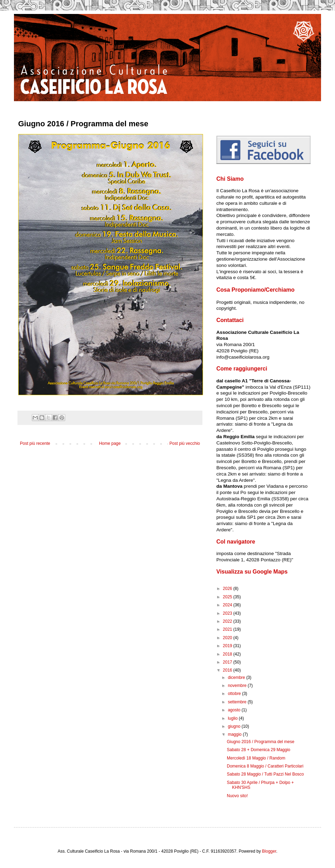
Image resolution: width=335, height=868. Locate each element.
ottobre (235, 694)
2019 (228, 646)
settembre (238, 702)
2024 (228, 605)
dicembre (237, 678)
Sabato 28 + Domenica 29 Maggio (259, 750)
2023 (228, 613)
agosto (235, 710)
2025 (228, 597)
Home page (110, 443)
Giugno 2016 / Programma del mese (260, 742)
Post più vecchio (185, 443)
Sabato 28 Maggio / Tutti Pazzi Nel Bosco (265, 774)
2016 (228, 670)
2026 (228, 589)
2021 (228, 629)
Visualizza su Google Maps (252, 572)
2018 (228, 654)
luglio (233, 718)
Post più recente (35, 443)
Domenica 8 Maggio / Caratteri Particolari (265, 766)
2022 (228, 621)
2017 (228, 662)
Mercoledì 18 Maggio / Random (256, 758)
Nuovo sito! (237, 796)
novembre (238, 686)
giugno (235, 726)
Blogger (269, 851)
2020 (228, 638)
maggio (235, 734)
